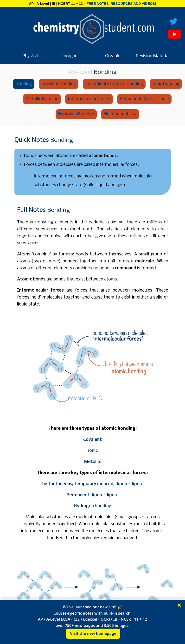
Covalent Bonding (59, 84)
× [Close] (179, 605)
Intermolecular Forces (89, 99)
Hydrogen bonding (93, 506)
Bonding (24, 84)
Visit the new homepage (93, 633)
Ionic (92, 451)
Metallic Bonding (42, 99)
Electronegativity (120, 114)
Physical (30, 56)
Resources (30, 66)
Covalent (92, 440)
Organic (113, 56)
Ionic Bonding (166, 84)
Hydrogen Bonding (76, 114)
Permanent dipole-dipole (92, 495)
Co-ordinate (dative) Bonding (114, 84)
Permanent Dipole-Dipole (144, 99)
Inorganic (71, 56)
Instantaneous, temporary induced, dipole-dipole (93, 484)
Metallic (93, 462)
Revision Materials (154, 56)
